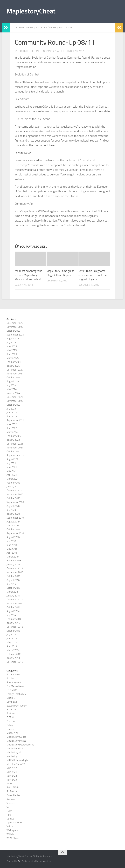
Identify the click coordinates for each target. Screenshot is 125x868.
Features (11, 713)
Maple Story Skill (15, 749)
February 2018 (14, 561)
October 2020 (13, 498)
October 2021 (13, 452)
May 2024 (12, 389)
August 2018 (13, 537)
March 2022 (13, 432)
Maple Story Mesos (16, 741)
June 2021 (12, 467)
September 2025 (15, 335)
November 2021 (15, 448)
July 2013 (11, 635)
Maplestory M (14, 752)
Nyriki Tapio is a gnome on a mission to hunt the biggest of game (93, 275)
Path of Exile (13, 787)
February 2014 (14, 619)
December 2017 (15, 568)
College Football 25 (16, 694)
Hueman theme (46, 861)
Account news (24, 28)
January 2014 (13, 623)
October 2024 (13, 378)
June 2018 (12, 545)
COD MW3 (12, 690)
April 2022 (12, 428)
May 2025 (12, 350)
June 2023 (12, 413)
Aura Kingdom (14, 682)
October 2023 (13, 405)
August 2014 (13, 611)
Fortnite (11, 721)
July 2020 (11, 510)
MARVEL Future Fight (17, 760)
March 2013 (13, 650)
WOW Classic (13, 838)
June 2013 (12, 639)
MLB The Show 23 (16, 764)
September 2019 (15, 518)
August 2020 (13, 506)
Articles (41, 28)
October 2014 (13, 607)
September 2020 (15, 502)
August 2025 (13, 339)
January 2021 (13, 487)
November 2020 (15, 494)
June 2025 (12, 346)
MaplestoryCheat (31, 11)
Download (12, 702)
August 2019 (13, 522)
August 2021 (13, 459)
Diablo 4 (11, 698)
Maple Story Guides (16, 737)
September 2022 (15, 420)
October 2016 (13, 576)
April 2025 (12, 354)
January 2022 (13, 440)
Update (10, 819)
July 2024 (11, 385)
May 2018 (12, 549)
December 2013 (15, 627)
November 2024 (15, 374)
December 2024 (15, 370)
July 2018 (11, 541)
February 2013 (14, 654)
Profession (12, 791)
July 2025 (11, 342)
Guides (10, 729)
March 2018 (13, 557)
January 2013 (13, 658)
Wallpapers (12, 830)
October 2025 (13, 331)
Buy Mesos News (15, 686)
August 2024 (13, 381)
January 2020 (13, 514)
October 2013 (13, 631)
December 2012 (15, 662)
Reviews (11, 799)
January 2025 (13, 366)
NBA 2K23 (12, 780)
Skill (62, 28)
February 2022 (14, 436)
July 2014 (11, 615)
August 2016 (13, 580)
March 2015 (13, 592)
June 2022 (12, 424)
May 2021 (12, 471)
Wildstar (11, 834)
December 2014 (15, 600)
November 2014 (15, 603)
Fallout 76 (11, 710)
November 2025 (15, 327)
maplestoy (12, 756)
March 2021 (13, 479)
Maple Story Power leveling (20, 745)
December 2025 (15, 323)
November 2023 (15, 401)
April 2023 (12, 416)
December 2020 (15, 490)
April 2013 (12, 646)
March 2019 (13, 526)
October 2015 (13, 588)
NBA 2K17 (12, 768)
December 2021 (15, 444)
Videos (10, 826)
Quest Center (13, 795)
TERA (9, 811)
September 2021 (15, 455)
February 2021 (14, 483)
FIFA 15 (10, 717)
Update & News (14, 823)
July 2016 (11, 584)
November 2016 (15, 572)
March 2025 (13, 358)
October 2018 (13, 529)
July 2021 (11, 463)
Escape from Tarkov (17, 706)
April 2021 (12, 475)
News (53, 28)
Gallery (10, 725)
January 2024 (13, 393)
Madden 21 (12, 733)
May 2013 (12, 642)
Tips (70, 28)
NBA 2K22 (12, 776)
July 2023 (11, 409)
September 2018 (15, 533)
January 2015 (13, 596)
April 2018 (12, 553)
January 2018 (13, 564)
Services (11, 803)
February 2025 (14, 362)
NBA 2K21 (12, 772)
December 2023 (15, 397)
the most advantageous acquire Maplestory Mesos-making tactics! (28, 275)
